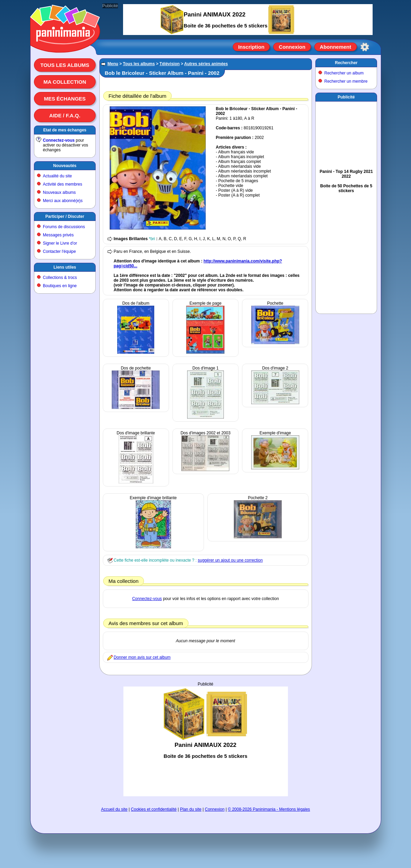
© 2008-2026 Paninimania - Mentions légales (269, 809)
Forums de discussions (64, 227)
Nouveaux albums (59, 192)
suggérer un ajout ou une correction (230, 560)
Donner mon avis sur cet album (142, 657)
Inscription (251, 47)
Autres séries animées (206, 64)
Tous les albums (65, 65)
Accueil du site (114, 809)
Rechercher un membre (346, 81)
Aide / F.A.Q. (65, 115)
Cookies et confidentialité (154, 809)
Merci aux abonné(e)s (63, 201)
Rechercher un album (344, 73)
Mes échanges (65, 99)
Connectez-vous (59, 140)
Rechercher (346, 63)
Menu (113, 64)
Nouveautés (65, 166)
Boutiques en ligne (60, 286)
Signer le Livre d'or (60, 243)
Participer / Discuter (65, 216)
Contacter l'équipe (59, 251)
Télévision (170, 64)
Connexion (292, 47)
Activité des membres (63, 184)
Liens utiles (65, 267)
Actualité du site (57, 176)
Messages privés (58, 235)
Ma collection (65, 82)
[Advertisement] (206, 741)
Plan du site (191, 809)
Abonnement (336, 47)
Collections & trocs (60, 278)
